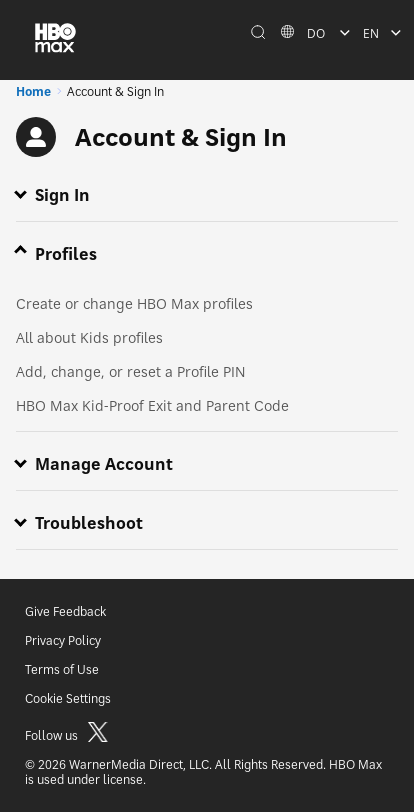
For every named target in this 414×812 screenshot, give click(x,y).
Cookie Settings (68, 698)
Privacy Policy (63, 640)
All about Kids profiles (89, 337)
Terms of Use (62, 669)
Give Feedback (65, 611)
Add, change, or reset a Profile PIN (131, 371)
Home (33, 91)
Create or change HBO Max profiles (134, 303)
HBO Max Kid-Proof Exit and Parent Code (152, 405)
